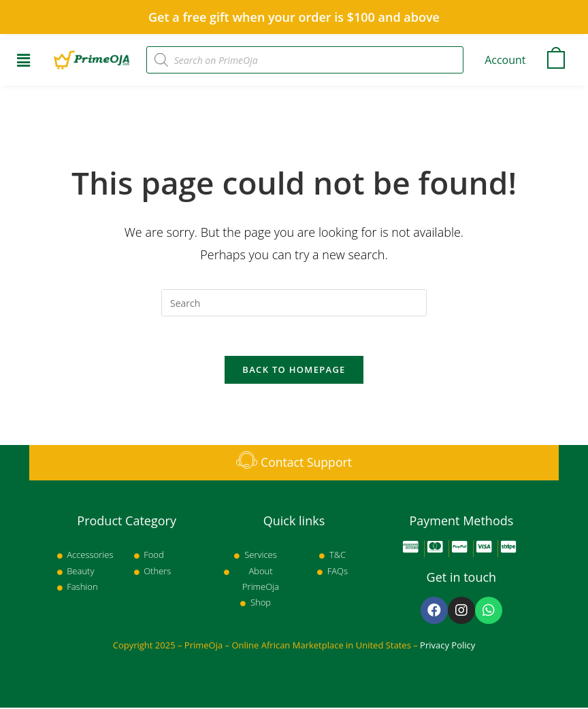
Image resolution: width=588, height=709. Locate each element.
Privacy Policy (447, 646)
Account (505, 60)
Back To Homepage (294, 371)
